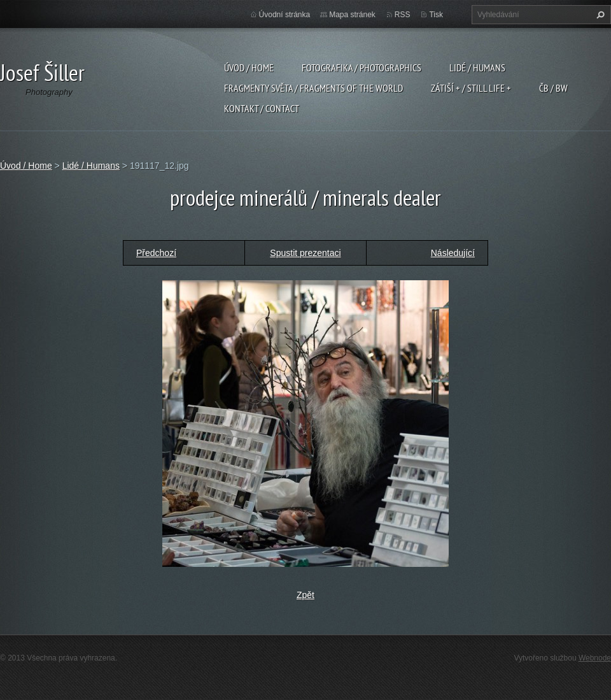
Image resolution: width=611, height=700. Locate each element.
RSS (403, 15)
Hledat (599, 15)
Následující (453, 253)
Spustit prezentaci (305, 253)
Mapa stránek (352, 15)
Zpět (305, 595)
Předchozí (156, 253)
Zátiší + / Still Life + (471, 88)
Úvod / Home (249, 68)
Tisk (436, 15)
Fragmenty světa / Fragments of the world (313, 88)
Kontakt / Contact (262, 108)
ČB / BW (553, 88)
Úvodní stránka (285, 15)
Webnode (595, 658)
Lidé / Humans (477, 68)
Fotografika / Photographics (362, 68)
